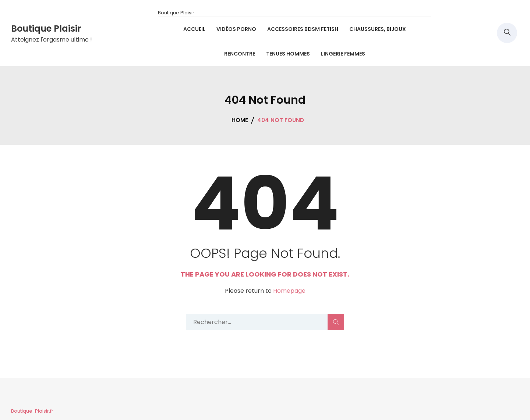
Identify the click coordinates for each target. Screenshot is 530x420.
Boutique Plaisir (46, 29)
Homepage (289, 291)
